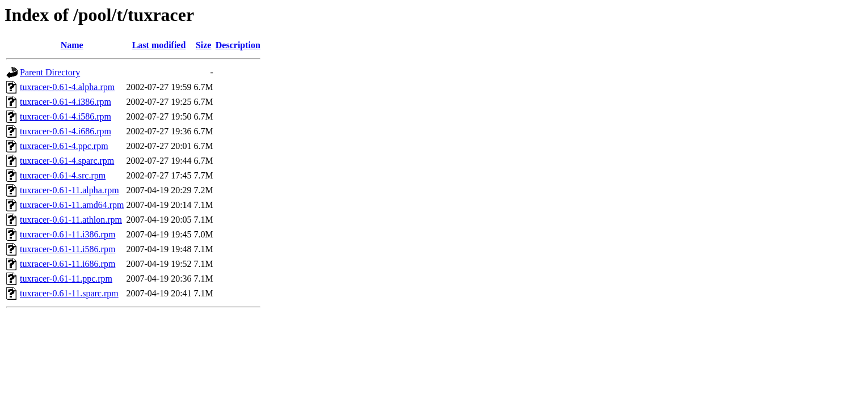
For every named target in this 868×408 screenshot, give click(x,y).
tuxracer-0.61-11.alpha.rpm (69, 190)
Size (204, 45)
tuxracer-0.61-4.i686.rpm (66, 131)
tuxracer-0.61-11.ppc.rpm (66, 279)
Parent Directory (50, 72)
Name (72, 45)
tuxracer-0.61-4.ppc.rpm (64, 146)
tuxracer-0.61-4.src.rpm (63, 175)
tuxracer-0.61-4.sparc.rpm (67, 161)
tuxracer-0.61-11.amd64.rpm (72, 205)
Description (238, 45)
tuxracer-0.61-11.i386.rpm (68, 234)
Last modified (159, 45)
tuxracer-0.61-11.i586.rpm (68, 249)
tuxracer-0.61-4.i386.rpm (66, 102)
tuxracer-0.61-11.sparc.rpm (69, 293)
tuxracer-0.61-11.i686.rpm (68, 264)
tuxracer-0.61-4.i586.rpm (66, 116)
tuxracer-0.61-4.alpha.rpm (67, 87)
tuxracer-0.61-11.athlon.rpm (71, 220)
